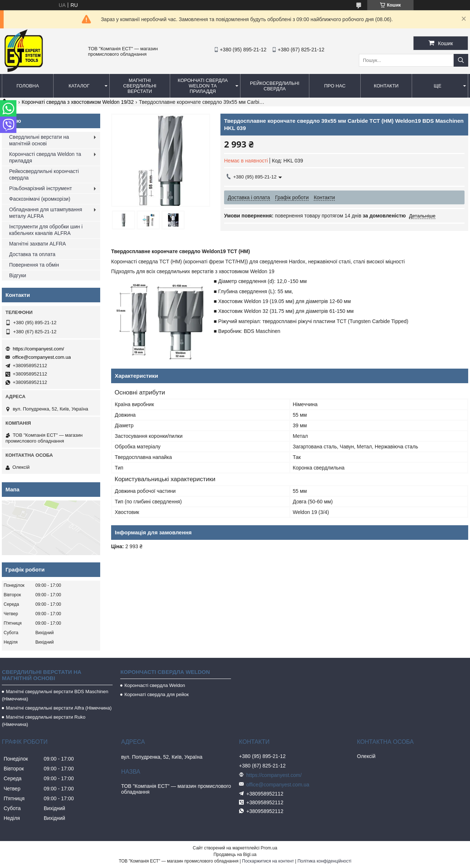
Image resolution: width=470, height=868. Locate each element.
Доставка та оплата (32, 254)
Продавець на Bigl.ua (235, 855)
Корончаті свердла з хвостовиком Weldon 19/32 (78, 102)
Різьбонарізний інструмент (40, 188)
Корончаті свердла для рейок (156, 694)
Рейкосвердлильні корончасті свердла (44, 174)
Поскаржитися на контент (268, 861)
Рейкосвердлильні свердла (275, 86)
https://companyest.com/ (38, 349)
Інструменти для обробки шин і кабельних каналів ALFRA (46, 230)
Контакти (386, 86)
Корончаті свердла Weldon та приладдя (203, 86)
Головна (28, 86)
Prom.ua (269, 848)
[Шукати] (461, 60)
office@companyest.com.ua (42, 357)
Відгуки (18, 275)
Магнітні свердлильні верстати (140, 86)
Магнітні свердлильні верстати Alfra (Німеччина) (59, 708)
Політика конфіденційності (324, 861)
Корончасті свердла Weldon (155, 685)
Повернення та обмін (34, 265)
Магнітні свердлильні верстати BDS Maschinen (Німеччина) (55, 695)
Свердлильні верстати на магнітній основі (39, 140)
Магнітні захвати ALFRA (38, 244)
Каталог (79, 86)
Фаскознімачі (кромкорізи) (40, 199)
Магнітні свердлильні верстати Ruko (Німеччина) (44, 721)
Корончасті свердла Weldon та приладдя (45, 157)
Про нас (335, 86)
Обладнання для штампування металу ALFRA (46, 213)
